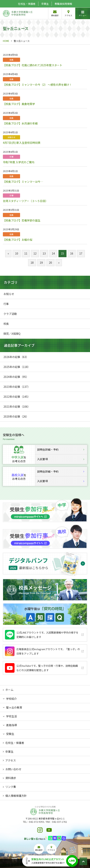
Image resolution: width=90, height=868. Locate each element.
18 (32, 263)
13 (44, 253)
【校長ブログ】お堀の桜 (18, 240)
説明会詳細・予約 (61, 449)
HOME (6, 41)
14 (53, 253)
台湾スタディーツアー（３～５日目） (25, 201)
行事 (11, 157)
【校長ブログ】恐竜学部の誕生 (22, 220)
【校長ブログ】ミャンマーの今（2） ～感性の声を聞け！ (37, 85)
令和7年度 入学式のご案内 (19, 162)
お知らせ (11, 137)
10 (17, 253)
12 (35, 253)
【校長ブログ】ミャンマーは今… (23, 182)
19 (41, 263)
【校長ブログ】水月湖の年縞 (20, 123)
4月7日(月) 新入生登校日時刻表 (22, 143)
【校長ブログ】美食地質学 (19, 104)
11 (26, 253)
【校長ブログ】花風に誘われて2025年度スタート (33, 65)
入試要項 (61, 459)
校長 (11, 60)
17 (81, 253)
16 (72, 253)
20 (50, 263)
